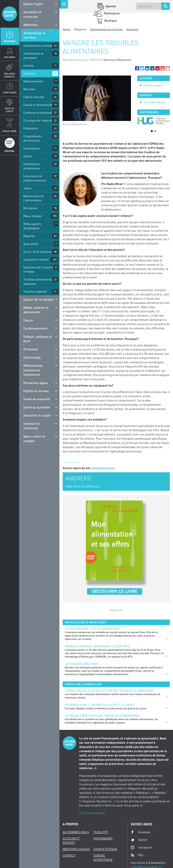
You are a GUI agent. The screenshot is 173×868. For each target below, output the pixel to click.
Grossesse (31, 349)
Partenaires (111, 13)
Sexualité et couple (37, 415)
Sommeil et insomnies (32, 426)
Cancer (28, 320)
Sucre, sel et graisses (37, 252)
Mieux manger (33, 216)
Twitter (139, 840)
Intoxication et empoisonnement (35, 178)
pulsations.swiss (103, 468)
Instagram (141, 847)
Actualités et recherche (32, 14)
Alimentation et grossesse (33, 55)
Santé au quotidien (37, 407)
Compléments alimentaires (32, 138)
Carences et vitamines (38, 113)
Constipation (32, 148)
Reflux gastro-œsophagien (33, 226)
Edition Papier (33, 4)
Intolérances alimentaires (32, 166)
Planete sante (10, 14)
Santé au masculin (37, 399)
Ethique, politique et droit (38, 339)
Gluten (28, 156)
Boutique (110, 20)
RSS (137, 855)
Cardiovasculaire (35, 328)
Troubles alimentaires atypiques (38, 281)
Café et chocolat (34, 97)
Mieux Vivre (10, 131)
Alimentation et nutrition (34, 35)
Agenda (110, 6)
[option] (154, 121)
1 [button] (152, 131)
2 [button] (155, 131)
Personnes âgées (36, 383)
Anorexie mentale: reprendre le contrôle (97, 646)
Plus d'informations (92, 813)
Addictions (31, 25)
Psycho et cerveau (36, 391)
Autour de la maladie (38, 299)
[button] (137, 68)
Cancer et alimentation (38, 105)
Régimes (29, 236)
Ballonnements (33, 81)
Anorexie (29, 73)
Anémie (28, 65)
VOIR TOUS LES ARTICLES (83, 486)
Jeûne (27, 188)
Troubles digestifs (35, 291)
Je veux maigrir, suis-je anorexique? (93, 629)
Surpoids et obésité (36, 259)
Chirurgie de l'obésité (38, 120)
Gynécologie (32, 357)
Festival (10, 151)
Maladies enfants (10, 75)
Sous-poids (31, 244)
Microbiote (30, 208)
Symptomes (10, 92)
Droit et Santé (10, 110)
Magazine (10, 41)
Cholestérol (31, 128)
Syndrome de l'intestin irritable (38, 269)
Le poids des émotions (81, 664)
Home (66, 29)
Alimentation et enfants (39, 46)
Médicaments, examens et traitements (33, 370)
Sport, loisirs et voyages (34, 438)
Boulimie (29, 89)
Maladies (10, 57)
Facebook (141, 832)
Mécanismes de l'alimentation (33, 198)
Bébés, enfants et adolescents (36, 310)
